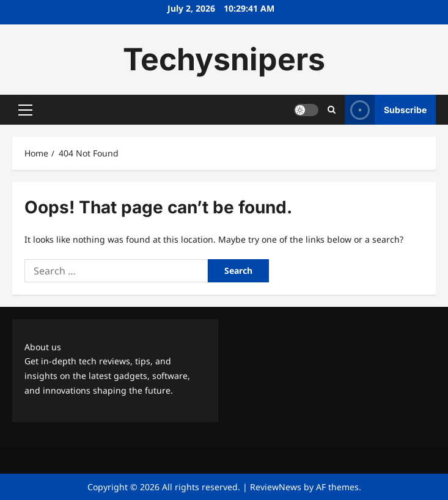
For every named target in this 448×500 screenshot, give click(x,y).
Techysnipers (224, 59)
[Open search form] (332, 110)
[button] (25, 110)
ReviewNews (276, 487)
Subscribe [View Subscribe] (386, 110)
